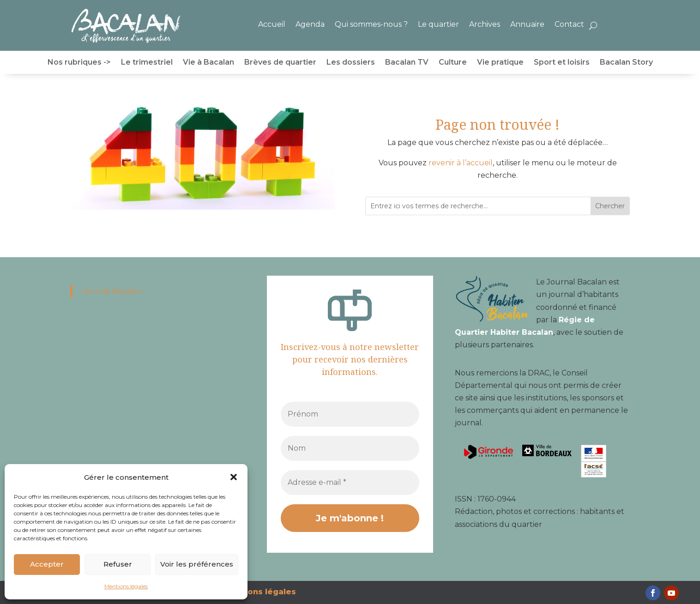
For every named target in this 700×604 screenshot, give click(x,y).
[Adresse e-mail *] (350, 483)
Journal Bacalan (112, 291)
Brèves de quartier (280, 63)
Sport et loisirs (562, 63)
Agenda (310, 24)
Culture (453, 63)
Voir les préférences (197, 564)
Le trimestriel (147, 63)
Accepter (47, 564)
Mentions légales (126, 586)
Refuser (118, 564)
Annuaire (527, 24)
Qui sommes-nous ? (371, 24)
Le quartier (438, 24)
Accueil (272, 24)
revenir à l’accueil (461, 163)
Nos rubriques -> (79, 63)
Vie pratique (500, 63)
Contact (569, 24)
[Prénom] (350, 414)
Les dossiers (351, 63)
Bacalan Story (626, 63)
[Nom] (350, 448)
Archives (485, 24)
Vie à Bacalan (208, 63)
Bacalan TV (407, 63)
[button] (234, 477)
